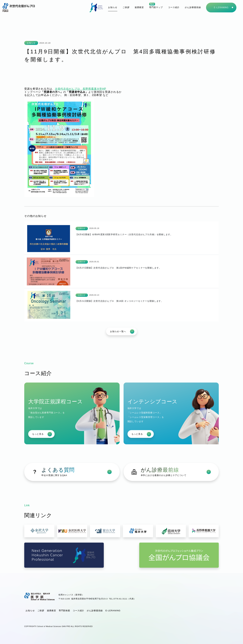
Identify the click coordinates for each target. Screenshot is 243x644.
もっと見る (42, 434)
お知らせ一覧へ (122, 332)
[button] (174, 8)
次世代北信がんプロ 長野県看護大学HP (81, 89)
